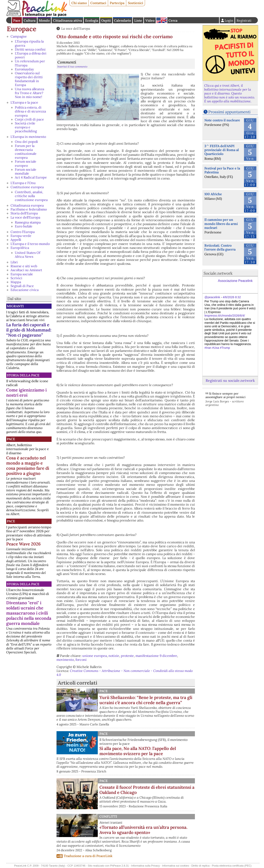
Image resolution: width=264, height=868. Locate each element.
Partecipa (117, 3)
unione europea (95, 656)
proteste (127, 656)
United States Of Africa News (28, 255)
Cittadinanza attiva (67, 20)
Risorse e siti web (24, 266)
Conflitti (108, 816)
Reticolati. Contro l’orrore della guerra (220, 247)
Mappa (16, 282)
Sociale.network (218, 273)
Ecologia (92, 20)
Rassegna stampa (28, 222)
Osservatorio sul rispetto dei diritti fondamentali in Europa (29, 79)
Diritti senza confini (30, 49)
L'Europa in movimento (28, 137)
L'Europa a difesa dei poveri (31, 55)
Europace (22, 29)
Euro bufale (24, 226)
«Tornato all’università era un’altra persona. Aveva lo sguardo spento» (143, 830)
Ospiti (106, 20)
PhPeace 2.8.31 (120, 866)
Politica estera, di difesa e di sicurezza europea (30, 111)
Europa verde (21, 236)
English (161, 20)
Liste (138, 20)
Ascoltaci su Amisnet (26, 270)
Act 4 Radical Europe (31, 177)
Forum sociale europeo (26, 163)
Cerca (173, 20)
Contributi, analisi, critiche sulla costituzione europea (31, 196)
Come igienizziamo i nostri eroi (26, 393)
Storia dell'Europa (24, 213)
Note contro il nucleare (222, 120)
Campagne (19, 36)
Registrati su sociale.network (230, 380)
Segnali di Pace (22, 286)
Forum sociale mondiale (26, 171)
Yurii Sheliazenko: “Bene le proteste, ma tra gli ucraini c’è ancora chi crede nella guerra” (146, 700)
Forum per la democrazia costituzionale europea (26, 152)
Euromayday (24, 69)
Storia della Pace (23, 375)
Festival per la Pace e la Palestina (222, 170)
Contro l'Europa (23, 232)
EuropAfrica (20, 248)
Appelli (16, 240)
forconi (81, 660)
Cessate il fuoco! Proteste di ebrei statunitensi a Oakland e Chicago (147, 790)
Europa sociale (22, 274)
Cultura (30, 20)
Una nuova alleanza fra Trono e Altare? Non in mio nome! (29, 93)
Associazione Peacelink (235, 281)
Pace (17, 20)
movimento (65, 660)
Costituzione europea (27, 187)
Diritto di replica (200, 866)
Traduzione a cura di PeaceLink (88, 856)
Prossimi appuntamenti (229, 112)
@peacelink (212, 297)
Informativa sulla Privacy (146, 866)
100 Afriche (213, 194)
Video (150, 20)
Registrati (244, 20)
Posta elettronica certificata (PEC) (232, 866)
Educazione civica (25, 290)
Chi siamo (79, 3)
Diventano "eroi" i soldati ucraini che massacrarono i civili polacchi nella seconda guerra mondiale (29, 613)
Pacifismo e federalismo (29, 209)
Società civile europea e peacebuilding (26, 127)
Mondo (44, 20)
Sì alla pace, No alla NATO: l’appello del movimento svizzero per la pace (138, 751)
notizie (114, 656)
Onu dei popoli (26, 142)
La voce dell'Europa (25, 217)
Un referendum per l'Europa (30, 63)
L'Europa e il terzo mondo (30, 244)
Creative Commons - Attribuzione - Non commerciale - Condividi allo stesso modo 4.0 (125, 673)
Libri (14, 262)
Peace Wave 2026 (23, 544)
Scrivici (16, 278)
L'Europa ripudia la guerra (29, 43)
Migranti (15, 306)
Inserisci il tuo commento (72, 67)
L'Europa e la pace (24, 102)
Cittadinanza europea (27, 205)
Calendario (123, 20)
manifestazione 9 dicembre (156, 656)
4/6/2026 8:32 (232, 297)
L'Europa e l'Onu (23, 183)
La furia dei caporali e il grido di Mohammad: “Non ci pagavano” (29, 330)
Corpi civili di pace (29, 119)
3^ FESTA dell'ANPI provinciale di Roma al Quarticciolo (222, 150)
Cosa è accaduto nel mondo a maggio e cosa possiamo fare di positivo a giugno (28, 466)
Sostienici (136, 3)
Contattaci (98, 3)
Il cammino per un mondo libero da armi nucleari (221, 224)
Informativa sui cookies (176, 866)
